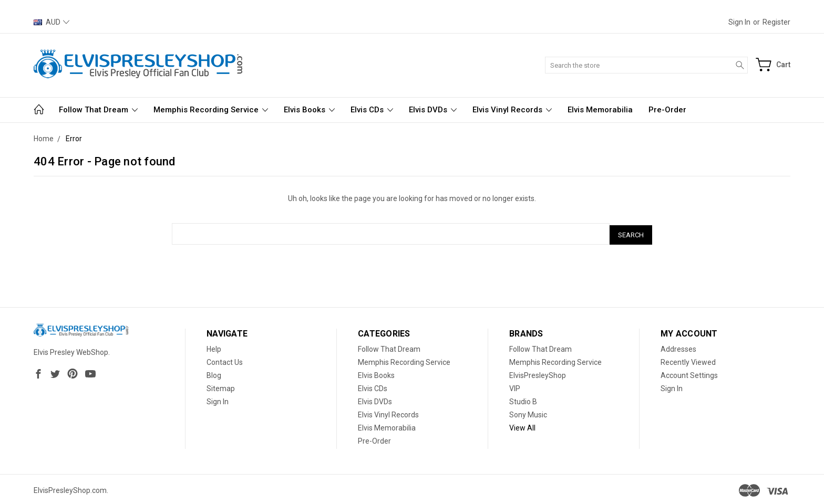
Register (776, 22)
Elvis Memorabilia (600, 110)
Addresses (678, 347)
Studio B (523, 400)
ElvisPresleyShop (538, 373)
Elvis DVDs (433, 110)
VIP (515, 386)
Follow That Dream (98, 110)
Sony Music (528, 413)
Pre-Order (667, 110)
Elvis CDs (372, 110)
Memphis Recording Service (211, 110)
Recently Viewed (688, 360)
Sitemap (221, 386)
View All (522, 426)
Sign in (739, 22)
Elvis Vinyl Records (512, 110)
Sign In (218, 400)
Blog (214, 373)
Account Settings (689, 373)
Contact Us (225, 360)
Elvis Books (309, 110)
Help (214, 347)
